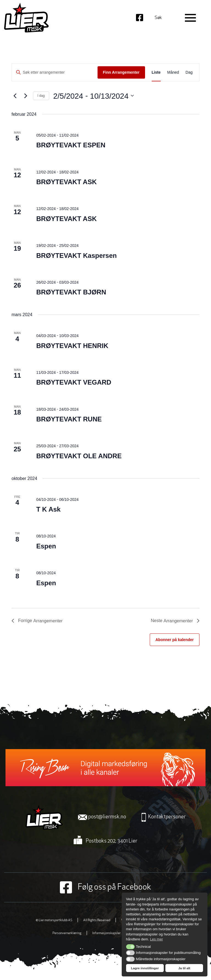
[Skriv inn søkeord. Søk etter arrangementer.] (55, 72)
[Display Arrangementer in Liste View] (156, 72)
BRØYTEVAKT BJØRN (71, 292)
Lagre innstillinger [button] (145, 968)
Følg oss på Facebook (105, 887)
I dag (41, 96)
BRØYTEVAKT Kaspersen (77, 256)
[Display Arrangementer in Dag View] (189, 72)
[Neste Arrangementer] (26, 96)
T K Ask (48, 509)
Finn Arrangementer (121, 72)
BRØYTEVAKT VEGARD (74, 382)
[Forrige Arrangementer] (15, 96)
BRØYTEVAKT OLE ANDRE (79, 456)
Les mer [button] (156, 939)
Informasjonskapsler (106, 933)
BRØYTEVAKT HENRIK (72, 346)
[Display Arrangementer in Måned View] (173, 72)
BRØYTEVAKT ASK (66, 182)
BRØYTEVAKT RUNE (69, 419)
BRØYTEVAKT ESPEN (71, 145)
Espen (46, 546)
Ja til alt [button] (184, 968)
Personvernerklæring (67, 933)
